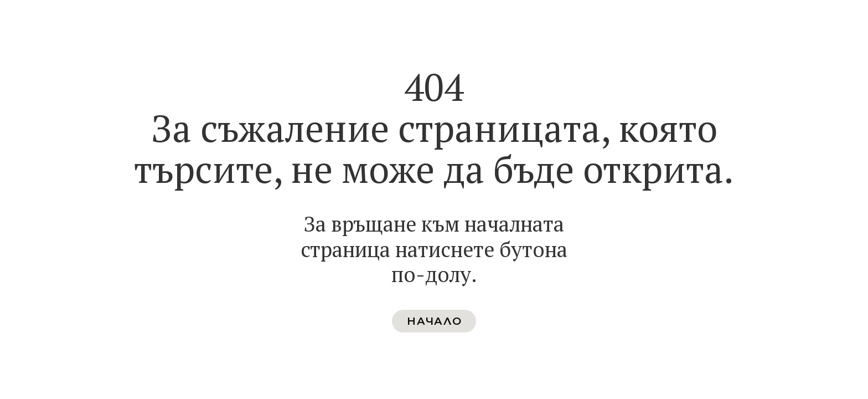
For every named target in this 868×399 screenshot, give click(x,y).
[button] (434, 321)
